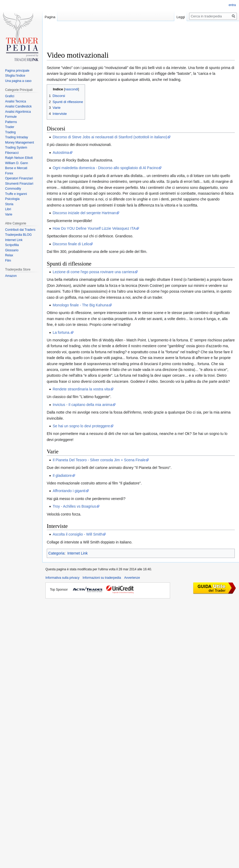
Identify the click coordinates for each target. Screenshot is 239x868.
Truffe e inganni (16, 194)
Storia (9, 204)
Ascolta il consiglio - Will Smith (78, 534)
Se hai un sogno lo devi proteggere (81, 426)
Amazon (11, 276)
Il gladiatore (62, 475)
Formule (11, 117)
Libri (8, 209)
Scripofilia (12, 245)
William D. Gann (17, 163)
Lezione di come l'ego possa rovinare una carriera (93, 272)
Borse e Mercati (16, 168)
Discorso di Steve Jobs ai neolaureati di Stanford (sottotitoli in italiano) (110, 137)
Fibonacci (12, 153)
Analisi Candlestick (18, 106)
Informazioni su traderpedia (102, 578)
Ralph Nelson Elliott (19, 158)
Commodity (13, 189)
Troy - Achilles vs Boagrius (74, 506)
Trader (10, 127)
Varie (9, 214)
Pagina (50, 17)
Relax (9, 255)
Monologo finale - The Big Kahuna (80, 305)
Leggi (181, 17)
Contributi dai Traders (20, 230)
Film (8, 261)
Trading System (16, 148)
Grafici (10, 96)
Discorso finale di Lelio (71, 244)
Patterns (11, 122)
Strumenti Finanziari (19, 184)
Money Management (19, 143)
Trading (10, 132)
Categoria (56, 553)
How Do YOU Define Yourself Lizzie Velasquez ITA (94, 228)
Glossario (12, 250)
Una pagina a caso (18, 81)
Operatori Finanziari (19, 178)
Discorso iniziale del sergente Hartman (84, 213)
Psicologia (12, 199)
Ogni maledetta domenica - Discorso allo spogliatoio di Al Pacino (105, 168)
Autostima (61, 153)
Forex (9, 173)
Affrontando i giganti (69, 491)
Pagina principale (17, 71)
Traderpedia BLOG (18, 235)
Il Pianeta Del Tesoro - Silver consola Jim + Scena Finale (99, 460)
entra (232, 5)
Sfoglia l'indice (15, 76)
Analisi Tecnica (15, 101)
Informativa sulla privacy (62, 578)
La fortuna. (61, 332)
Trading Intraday (17, 137)
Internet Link (78, 553)
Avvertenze (132, 578)
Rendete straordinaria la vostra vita (81, 389)
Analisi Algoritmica (18, 112)
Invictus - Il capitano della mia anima (82, 405)
